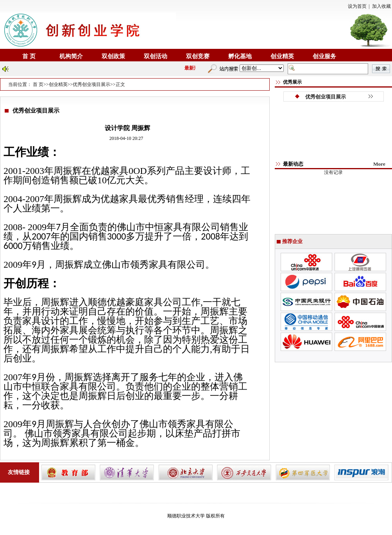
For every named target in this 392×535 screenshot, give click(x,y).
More (379, 164)
